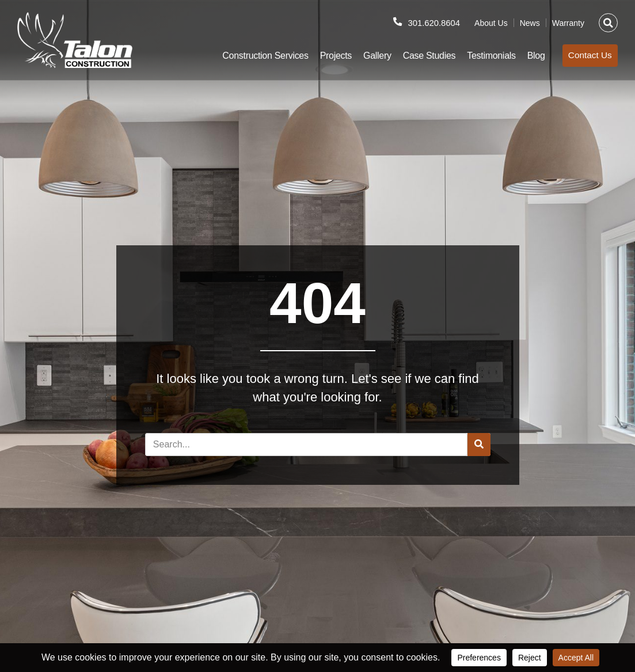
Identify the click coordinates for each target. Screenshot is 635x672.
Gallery (370, 56)
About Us (491, 23)
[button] (608, 23)
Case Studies (422, 56)
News (530, 23)
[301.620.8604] (393, 22)
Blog (529, 56)
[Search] (479, 445)
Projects (328, 56)
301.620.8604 (432, 23)
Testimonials (484, 56)
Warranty (568, 23)
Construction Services (258, 56)
